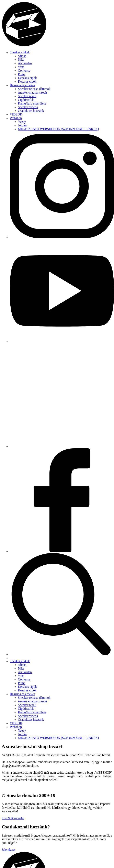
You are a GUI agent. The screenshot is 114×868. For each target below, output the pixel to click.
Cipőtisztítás (26, 100)
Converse (24, 71)
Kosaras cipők (27, 81)
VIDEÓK (16, 114)
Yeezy (22, 122)
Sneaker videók (28, 107)
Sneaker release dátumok (34, 89)
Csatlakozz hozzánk (31, 111)
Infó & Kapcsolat (13, 818)
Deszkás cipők (27, 78)
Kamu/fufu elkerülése (32, 103)
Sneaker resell (27, 96)
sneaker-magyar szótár (33, 92)
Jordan (22, 125)
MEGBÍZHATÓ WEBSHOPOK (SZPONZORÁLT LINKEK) (58, 129)
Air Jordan (25, 63)
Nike (21, 60)
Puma (22, 74)
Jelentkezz (8, 850)
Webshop (16, 118)
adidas (22, 56)
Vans (21, 67)
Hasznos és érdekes (22, 85)
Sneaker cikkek (20, 52)
